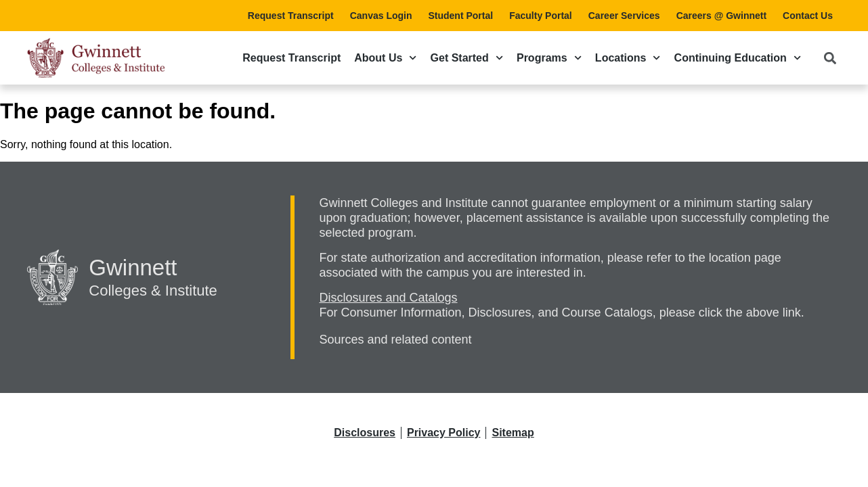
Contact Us (808, 16)
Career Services (624, 16)
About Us (385, 58)
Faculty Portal (541, 16)
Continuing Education (738, 58)
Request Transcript (291, 16)
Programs (549, 58)
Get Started (467, 58)
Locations (628, 58)
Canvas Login (381, 16)
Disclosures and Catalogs (388, 298)
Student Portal (460, 16)
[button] (830, 58)
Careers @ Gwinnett (721, 16)
